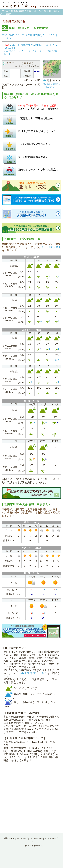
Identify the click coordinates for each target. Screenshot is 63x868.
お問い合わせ (9, 838)
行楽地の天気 (18, 11)
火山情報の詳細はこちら (33, 673)
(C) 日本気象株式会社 (32, 846)
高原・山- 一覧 (34, 11)
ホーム (5, 11)
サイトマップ (22, 838)
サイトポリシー (36, 838)
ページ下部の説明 (51, 247)
